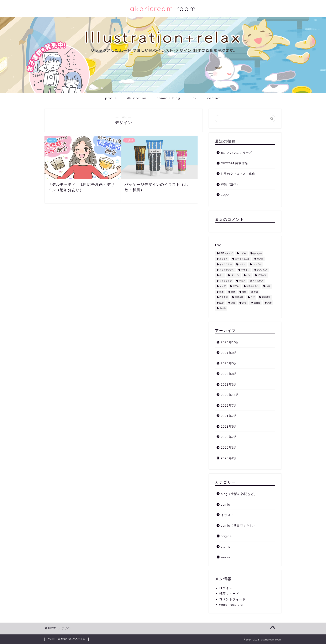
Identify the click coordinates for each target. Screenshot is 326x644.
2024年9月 (229, 353)
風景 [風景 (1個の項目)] (269, 303)
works (225, 557)
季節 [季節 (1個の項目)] (256, 292)
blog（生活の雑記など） (239, 494)
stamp (226, 547)
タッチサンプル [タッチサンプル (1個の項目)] (227, 270)
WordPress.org (231, 605)
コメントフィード (232, 599)
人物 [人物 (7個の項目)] (268, 286)
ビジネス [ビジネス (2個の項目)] (262, 275)
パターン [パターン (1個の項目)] (235, 275)
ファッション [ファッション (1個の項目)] (226, 281)
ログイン (226, 588)
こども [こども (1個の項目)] (243, 253)
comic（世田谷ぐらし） (239, 525)
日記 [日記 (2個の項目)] (253, 297)
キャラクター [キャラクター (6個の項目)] (226, 264)
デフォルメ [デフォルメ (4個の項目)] (262, 270)
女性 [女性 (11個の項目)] (244, 292)
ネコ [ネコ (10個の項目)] (221, 275)
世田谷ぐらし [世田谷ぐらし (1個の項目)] (253, 286)
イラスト (227, 515)
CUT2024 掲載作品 (234, 163)
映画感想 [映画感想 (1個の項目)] (266, 297)
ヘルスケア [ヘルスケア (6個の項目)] (258, 281)
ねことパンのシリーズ (236, 153)
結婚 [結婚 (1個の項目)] (221, 303)
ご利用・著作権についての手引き (67, 639)
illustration (137, 98)
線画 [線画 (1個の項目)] (233, 303)
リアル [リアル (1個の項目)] (236, 286)
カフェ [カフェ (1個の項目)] (260, 259)
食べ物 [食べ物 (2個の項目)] (222, 308)
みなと (225, 195)
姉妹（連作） (230, 184)
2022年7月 (229, 405)
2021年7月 (229, 416)
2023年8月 (229, 374)
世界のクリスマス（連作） (240, 174)
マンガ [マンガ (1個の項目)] (222, 286)
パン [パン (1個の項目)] (248, 275)
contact (214, 98)
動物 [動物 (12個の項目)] (233, 292)
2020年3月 (229, 447)
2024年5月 (229, 363)
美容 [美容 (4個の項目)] (244, 303)
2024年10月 (230, 342)
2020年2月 (229, 458)
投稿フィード (229, 594)
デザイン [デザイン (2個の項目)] (245, 270)
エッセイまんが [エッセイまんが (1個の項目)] (242, 259)
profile (111, 98)
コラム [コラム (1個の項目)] (242, 264)
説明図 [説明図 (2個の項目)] (257, 303)
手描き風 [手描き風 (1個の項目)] (239, 297)
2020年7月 (229, 437)
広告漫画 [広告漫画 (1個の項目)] (224, 297)
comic (225, 504)
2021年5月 (229, 426)
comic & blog (169, 98)
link (194, 98)
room (163, 8)
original (227, 536)
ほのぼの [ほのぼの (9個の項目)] (257, 253)
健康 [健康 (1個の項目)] (221, 292)
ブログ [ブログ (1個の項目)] (242, 281)
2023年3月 (229, 384)
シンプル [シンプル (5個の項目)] (257, 264)
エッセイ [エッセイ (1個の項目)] (224, 259)
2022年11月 (230, 395)
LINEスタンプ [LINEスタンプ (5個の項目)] (226, 253)
